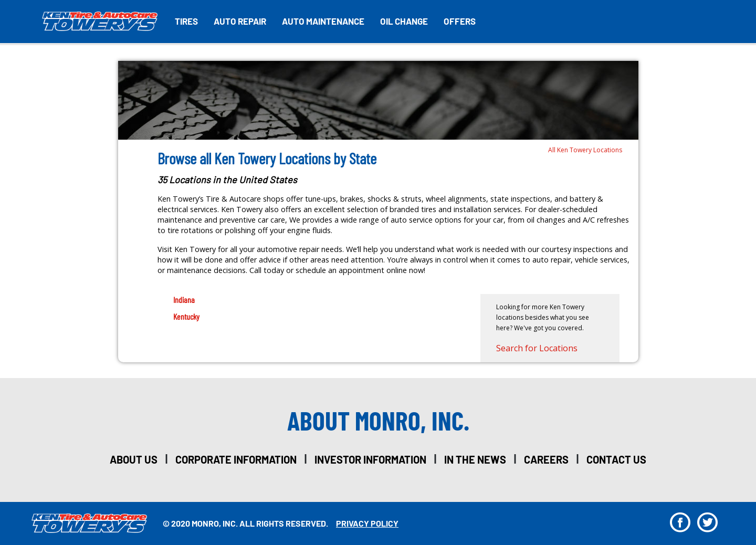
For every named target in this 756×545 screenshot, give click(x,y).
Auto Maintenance (323, 21)
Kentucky (186, 316)
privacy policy (367, 523)
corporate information (236, 459)
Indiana (184, 300)
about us (134, 459)
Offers (460, 21)
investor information (370, 459)
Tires (186, 21)
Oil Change (404, 21)
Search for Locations (537, 348)
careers (546, 459)
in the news (475, 459)
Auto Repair (240, 21)
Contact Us (616, 459)
